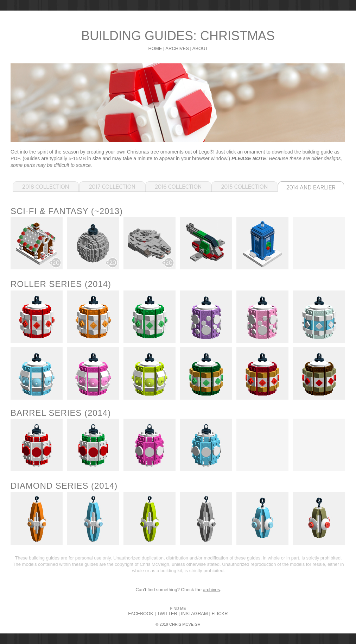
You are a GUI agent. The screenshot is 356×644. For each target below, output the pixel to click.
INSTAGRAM (195, 614)
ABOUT (200, 48)
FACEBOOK (141, 614)
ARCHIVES (177, 48)
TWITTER (167, 614)
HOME (155, 48)
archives (211, 590)
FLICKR (220, 614)
